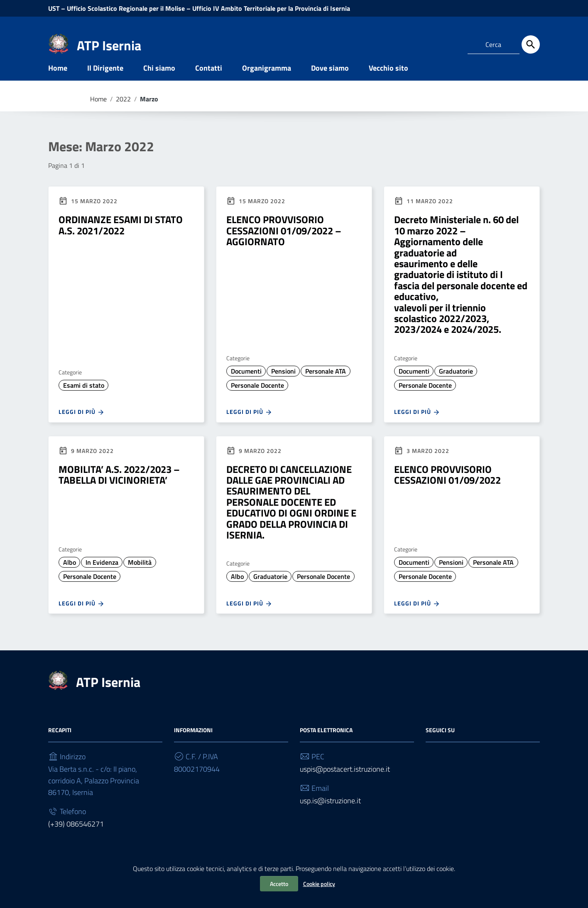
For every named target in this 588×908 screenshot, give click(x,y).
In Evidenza (102, 575)
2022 (123, 111)
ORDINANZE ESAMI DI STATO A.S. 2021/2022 (121, 238)
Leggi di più (82, 425)
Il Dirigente (105, 80)
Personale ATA (326, 384)
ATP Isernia (109, 45)
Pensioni (283, 384)
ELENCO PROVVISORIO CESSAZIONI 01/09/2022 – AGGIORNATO (284, 243)
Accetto (279, 884)
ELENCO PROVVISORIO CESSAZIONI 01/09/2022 (447, 487)
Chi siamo (159, 80)
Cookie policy (319, 884)
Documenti (246, 384)
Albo (70, 575)
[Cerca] (531, 44)
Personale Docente (257, 398)
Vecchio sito (388, 80)
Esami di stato (84, 398)
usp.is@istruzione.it (330, 813)
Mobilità (140, 575)
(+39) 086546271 (76, 837)
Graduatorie (456, 384)
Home (58, 80)
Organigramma (267, 80)
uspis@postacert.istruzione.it (345, 782)
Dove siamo (330, 80)
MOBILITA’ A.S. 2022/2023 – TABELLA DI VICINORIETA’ (119, 487)
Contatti (209, 80)
